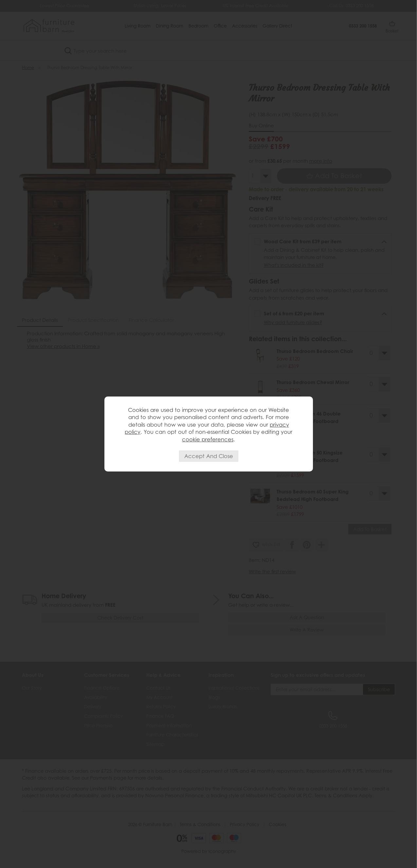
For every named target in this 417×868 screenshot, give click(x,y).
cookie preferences (208, 439)
